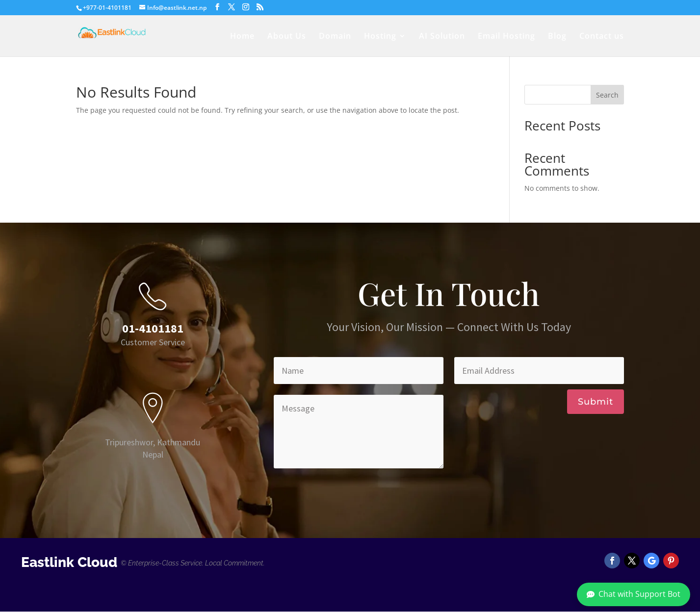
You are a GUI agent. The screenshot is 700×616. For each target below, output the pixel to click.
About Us (287, 37)
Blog (557, 37)
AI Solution (442, 37)
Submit (596, 402)
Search (607, 95)
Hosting (380, 37)
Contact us (602, 37)
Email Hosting (506, 37)
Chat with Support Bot (634, 594)
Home (242, 37)
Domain (335, 37)
